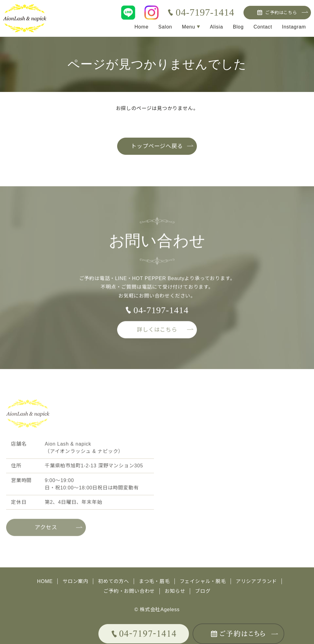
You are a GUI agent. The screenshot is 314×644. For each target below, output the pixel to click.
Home (141, 27)
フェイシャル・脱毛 (203, 581)
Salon (165, 27)
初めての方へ (114, 581)
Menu (188, 27)
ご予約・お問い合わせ (129, 591)
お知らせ (175, 591)
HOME (45, 581)
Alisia (216, 27)
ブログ (203, 591)
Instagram (294, 27)
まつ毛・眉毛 (154, 581)
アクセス (46, 529)
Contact (263, 27)
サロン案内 (75, 581)
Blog (238, 27)
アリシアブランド (256, 581)
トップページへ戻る (157, 146)
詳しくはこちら (157, 332)
